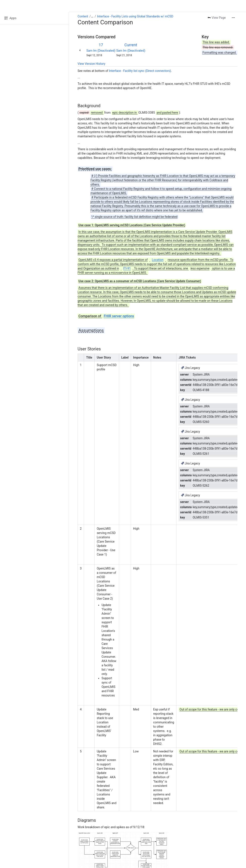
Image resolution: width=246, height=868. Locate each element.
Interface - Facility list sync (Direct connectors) (140, 71)
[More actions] (233, 18)
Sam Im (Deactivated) (101, 51)
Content (83, 16)
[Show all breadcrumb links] (92, 16)
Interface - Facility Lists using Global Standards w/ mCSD (135, 16)
